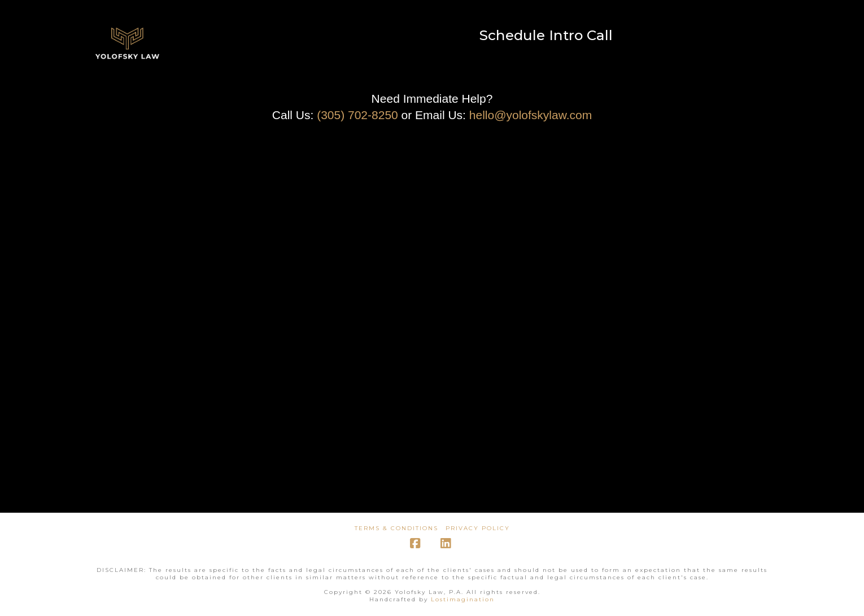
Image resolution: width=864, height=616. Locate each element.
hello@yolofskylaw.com (531, 115)
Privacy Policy (478, 528)
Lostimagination (463, 599)
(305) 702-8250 (357, 115)
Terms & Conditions (396, 528)
